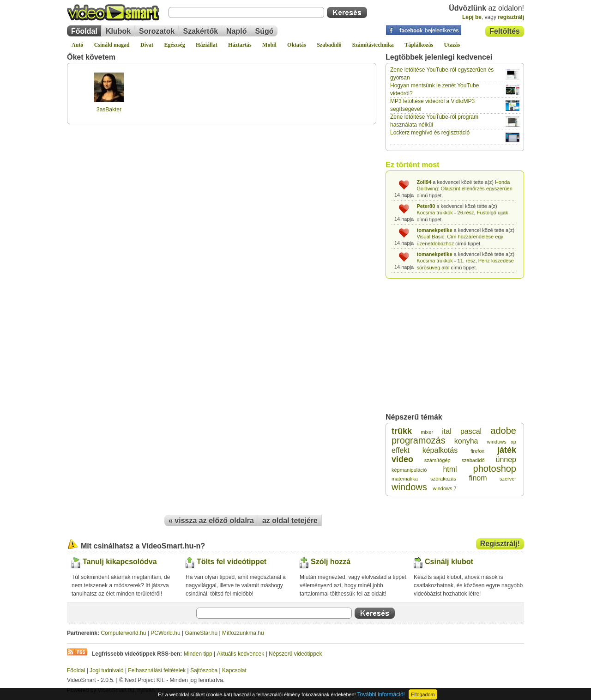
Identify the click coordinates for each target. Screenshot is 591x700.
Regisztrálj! (500, 544)
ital (446, 431)
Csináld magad (112, 45)
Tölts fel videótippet (232, 562)
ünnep (506, 460)
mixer (427, 432)
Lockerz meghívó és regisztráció (430, 133)
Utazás (452, 45)
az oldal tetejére (290, 520)
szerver (508, 479)
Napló (236, 31)
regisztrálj (511, 17)
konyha (466, 441)
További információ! (381, 694)
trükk (402, 431)
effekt (401, 450)
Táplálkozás (419, 45)
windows (409, 487)
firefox (477, 451)
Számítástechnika (373, 45)
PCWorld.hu (165, 633)
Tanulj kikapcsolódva (120, 562)
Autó (77, 45)
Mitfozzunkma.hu (243, 633)
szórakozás (443, 479)
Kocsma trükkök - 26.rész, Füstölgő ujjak (463, 213)
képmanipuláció (409, 470)
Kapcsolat (234, 670)
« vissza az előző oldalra (211, 520)
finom (478, 478)
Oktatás (297, 45)
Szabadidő (329, 45)
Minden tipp (198, 654)
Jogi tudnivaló (106, 670)
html (450, 469)
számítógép (437, 460)
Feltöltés (505, 31)
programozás (419, 440)
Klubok (118, 31)
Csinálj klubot (449, 562)
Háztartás (240, 45)
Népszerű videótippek (295, 654)
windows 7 (444, 488)
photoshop (495, 469)
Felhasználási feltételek (157, 670)
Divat (147, 45)
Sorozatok (157, 31)
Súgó (265, 31)
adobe (503, 431)
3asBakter (109, 110)
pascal (471, 431)
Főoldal (84, 31)
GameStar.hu (202, 633)
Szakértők (200, 31)
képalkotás (440, 450)
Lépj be (472, 17)
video (402, 459)
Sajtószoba (204, 670)
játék (507, 450)
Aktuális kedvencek (241, 654)
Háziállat (207, 45)
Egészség (174, 45)
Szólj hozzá (331, 562)
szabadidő (473, 460)
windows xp (502, 442)
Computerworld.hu (123, 633)
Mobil (269, 45)
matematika (405, 479)
